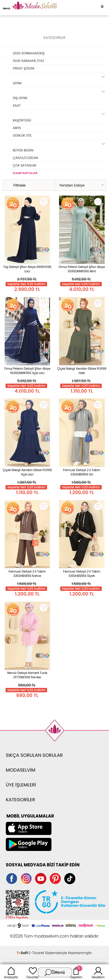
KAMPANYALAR (25, 173)
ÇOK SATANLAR (25, 165)
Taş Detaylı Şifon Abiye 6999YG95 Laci (27, 269)
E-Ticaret (36, 953)
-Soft (23, 953)
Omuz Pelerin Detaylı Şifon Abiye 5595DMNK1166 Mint (82, 269)
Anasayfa (11, 972)
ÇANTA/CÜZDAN (25, 158)
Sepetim (76, 972)
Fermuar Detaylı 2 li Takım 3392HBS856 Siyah (82, 574)
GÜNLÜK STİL (22, 135)
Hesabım (98, 972)
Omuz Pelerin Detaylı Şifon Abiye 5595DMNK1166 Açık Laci (27, 371)
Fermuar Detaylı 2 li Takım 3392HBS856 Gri (82, 472)
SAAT (17, 105)
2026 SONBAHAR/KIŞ (29, 53)
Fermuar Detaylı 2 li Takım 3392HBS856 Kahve (27, 574)
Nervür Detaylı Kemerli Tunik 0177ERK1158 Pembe (27, 675)
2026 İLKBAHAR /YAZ (28, 61)
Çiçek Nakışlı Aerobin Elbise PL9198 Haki (82, 371)
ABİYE (17, 128)
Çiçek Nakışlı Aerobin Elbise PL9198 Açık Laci (27, 472)
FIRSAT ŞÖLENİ (24, 68)
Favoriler (33, 972)
